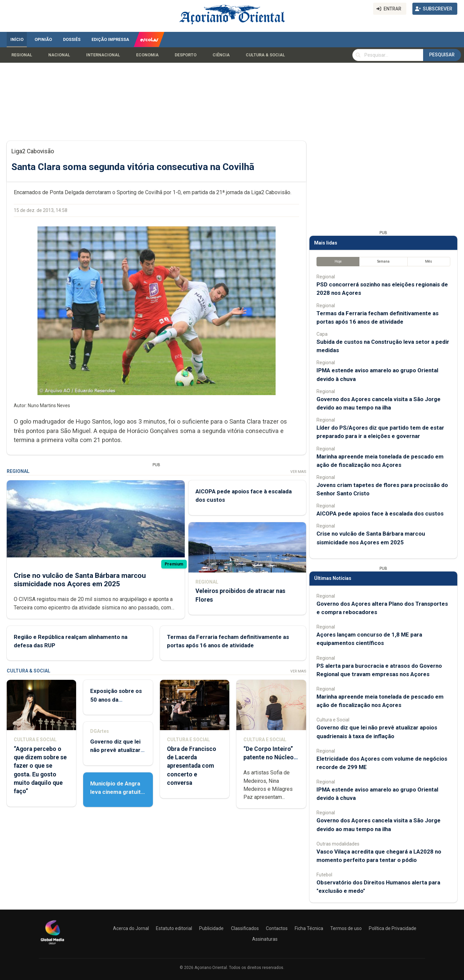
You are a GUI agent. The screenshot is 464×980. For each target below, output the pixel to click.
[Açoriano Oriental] (52, 945)
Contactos (277, 928)
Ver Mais (298, 472)
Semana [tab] (383, 261)
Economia (147, 55)
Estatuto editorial (174, 928)
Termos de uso (346, 928)
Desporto (186, 55)
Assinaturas (265, 939)
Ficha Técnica (309, 928)
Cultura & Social (265, 55)
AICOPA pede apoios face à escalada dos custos (380, 513)
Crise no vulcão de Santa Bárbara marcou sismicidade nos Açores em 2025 (80, 580)
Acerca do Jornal (131, 928)
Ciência (221, 55)
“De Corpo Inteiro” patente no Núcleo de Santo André (269, 757)
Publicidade (211, 928)
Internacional (103, 55)
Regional (22, 55)
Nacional (59, 55)
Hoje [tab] (338, 261)
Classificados (245, 928)
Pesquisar (442, 55)
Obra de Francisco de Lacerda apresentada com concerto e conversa (192, 766)
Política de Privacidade (393, 928)
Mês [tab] (429, 261)
